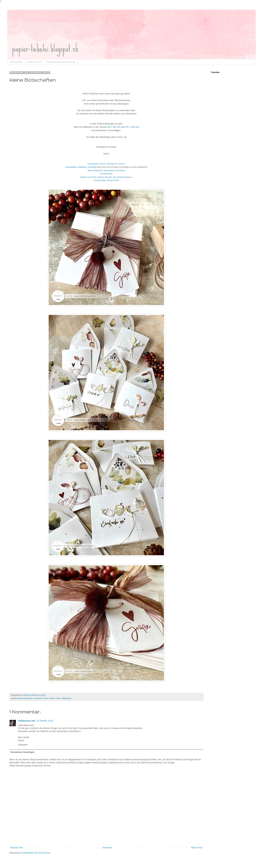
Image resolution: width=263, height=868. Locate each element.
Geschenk (38, 698)
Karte (59, 698)
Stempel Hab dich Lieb (107, 177)
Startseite (16, 62)
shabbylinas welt (27, 721)
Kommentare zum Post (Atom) (36, 853)
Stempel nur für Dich (88, 177)
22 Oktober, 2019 (45, 721)
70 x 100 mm (132, 127)
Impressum (35, 62)
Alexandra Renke (25, 698)
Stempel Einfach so (124, 177)
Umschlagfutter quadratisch (76, 167)
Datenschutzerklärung (61, 62)
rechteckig (92, 167)
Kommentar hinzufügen (23, 752)
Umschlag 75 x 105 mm (116, 164)
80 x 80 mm (114, 127)
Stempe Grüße (113, 180)
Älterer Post (197, 848)
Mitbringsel (67, 698)
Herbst (52, 698)
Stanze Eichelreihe (95, 171)
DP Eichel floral (106, 174)
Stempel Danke (100, 180)
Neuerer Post (17, 848)
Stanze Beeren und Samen (114, 171)
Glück (46, 698)
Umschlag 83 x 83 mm (96, 164)
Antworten (23, 745)
